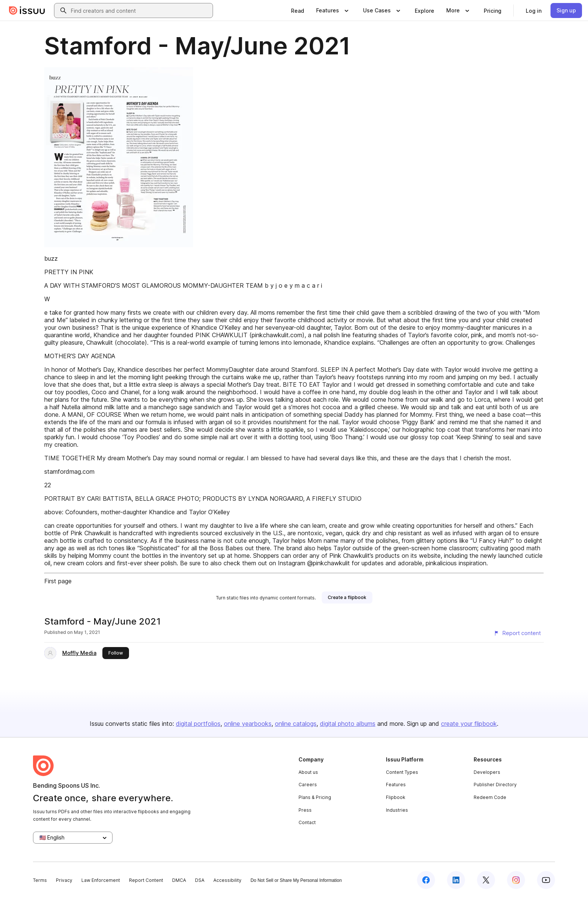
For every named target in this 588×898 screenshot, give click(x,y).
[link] (298, 11)
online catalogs (296, 724)
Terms (40, 880)
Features (396, 785)
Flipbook (396, 797)
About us (308, 772)
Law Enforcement (101, 880)
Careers (308, 785)
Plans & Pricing (315, 797)
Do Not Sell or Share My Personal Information (296, 880)
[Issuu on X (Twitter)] (486, 880)
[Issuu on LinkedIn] (456, 880)
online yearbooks (248, 724)
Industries (397, 810)
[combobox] (140, 11)
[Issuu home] (27, 11)
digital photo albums (348, 724)
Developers (487, 772)
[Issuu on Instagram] (516, 880)
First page (58, 581)
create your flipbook (469, 724)
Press (305, 810)
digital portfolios (198, 724)
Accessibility (227, 880)
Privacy (64, 880)
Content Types (402, 772)
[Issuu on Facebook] (426, 880)
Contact (307, 822)
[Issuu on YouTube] (546, 880)
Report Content (146, 880)
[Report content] (517, 633)
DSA (200, 880)
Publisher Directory (495, 785)
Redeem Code (490, 797)
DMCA (179, 880)
